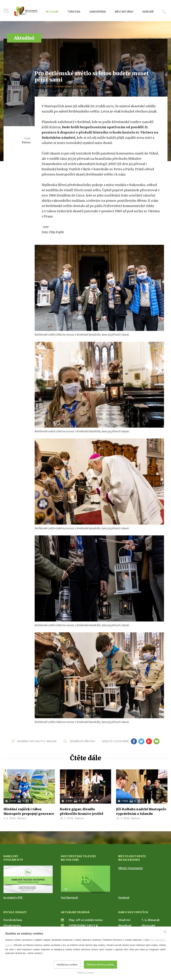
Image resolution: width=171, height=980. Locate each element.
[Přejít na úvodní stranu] (26, 11)
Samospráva (98, 12)
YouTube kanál (69, 898)
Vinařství (124, 920)
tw (142, 741)
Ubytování (148, 926)
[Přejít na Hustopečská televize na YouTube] (85, 879)
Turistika (74, 12)
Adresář (148, 12)
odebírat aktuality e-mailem (37, 741)
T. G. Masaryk (151, 920)
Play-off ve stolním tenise (86, 920)
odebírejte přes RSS (82, 741)
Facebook (124, 898)
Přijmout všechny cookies (100, 965)
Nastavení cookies (85, 972)
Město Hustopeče (131, 868)
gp (149, 741)
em (157, 741)
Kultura (26, 142)
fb (134, 741)
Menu (6, 11)
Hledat (164, 12)
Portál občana (13, 920)
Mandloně (125, 926)
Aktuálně (52, 12)
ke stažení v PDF (13, 898)
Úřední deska (12, 926)
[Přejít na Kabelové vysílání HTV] (28, 879)
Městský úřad (124, 12)
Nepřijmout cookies (67, 965)
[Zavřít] (165, 932)
